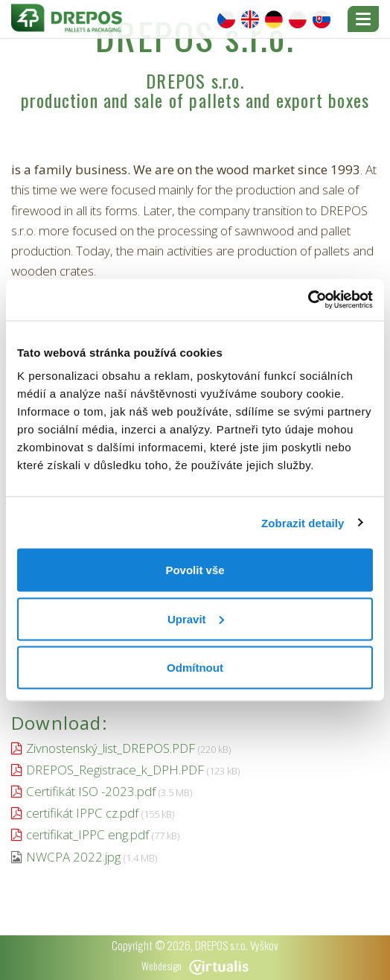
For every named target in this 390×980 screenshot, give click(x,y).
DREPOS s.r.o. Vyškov (237, 945)
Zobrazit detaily (303, 522)
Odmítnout (195, 668)
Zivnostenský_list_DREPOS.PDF (111, 748)
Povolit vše (195, 570)
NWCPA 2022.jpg (73, 857)
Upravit (196, 618)
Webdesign (195, 965)
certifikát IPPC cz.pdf (82, 813)
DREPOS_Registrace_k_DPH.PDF (115, 770)
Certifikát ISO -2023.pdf (91, 791)
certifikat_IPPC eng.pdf (87, 834)
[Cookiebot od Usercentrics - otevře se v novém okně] (308, 300)
